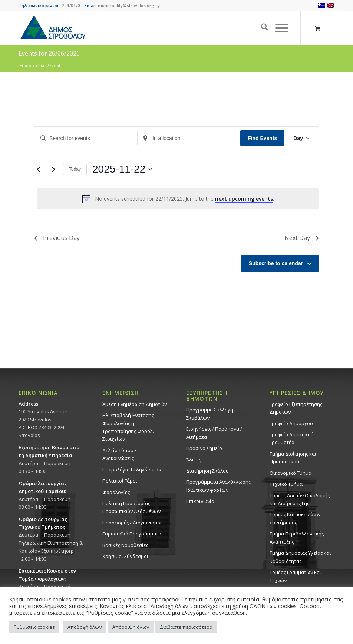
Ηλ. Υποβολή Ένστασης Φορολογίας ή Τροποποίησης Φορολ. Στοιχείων (128, 427)
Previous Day (57, 238)
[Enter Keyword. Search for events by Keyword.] (86, 138)
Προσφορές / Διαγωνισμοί (132, 523)
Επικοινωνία (200, 501)
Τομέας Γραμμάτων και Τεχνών (295, 576)
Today (75, 169)
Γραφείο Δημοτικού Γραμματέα (292, 438)
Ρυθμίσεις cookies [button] (34, 627)
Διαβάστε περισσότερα (186, 627)
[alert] (178, 199)
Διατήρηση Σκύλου (207, 471)
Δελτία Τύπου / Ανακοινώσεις (119, 454)
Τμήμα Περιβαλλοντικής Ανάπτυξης (297, 538)
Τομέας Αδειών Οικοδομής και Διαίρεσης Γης (300, 499)
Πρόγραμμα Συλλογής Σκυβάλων (211, 413)
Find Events (262, 138)
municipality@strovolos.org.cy (129, 5)
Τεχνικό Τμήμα (286, 484)
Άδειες (194, 460)
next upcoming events (244, 199)
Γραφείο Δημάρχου (291, 423)
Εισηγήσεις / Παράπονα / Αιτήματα (214, 433)
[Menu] (278, 28)
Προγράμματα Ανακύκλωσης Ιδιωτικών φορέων (218, 486)
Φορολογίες (116, 492)
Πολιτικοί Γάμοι (120, 481)
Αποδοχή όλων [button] (85, 627)
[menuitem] (261, 28)
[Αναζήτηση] (261, 28)
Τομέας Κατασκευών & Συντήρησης (295, 518)
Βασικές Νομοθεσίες (125, 545)
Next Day (302, 238)
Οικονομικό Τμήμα (291, 473)
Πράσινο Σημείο (204, 448)
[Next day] (53, 169)
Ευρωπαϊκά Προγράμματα (132, 534)
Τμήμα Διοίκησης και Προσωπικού (293, 458)
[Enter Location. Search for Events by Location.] (189, 138)
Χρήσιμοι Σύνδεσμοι (125, 556)
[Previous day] (39, 169)
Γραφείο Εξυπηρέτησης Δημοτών (296, 408)
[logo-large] (53, 28)
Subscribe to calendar (276, 263)
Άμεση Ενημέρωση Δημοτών (135, 404)
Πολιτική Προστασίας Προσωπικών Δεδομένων (131, 507)
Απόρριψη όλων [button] (131, 627)
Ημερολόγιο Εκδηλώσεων (132, 470)
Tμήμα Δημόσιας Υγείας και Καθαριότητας (300, 557)
